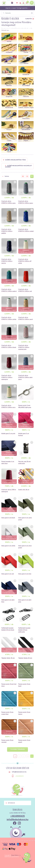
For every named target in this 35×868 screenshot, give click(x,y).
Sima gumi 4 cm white (8, 546)
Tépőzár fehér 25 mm (8, 658)
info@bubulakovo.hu (18, 819)
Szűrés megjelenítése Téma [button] (15, 160)
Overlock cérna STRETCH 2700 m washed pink (24, 347)
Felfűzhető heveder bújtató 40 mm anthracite (24, 630)
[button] (10, 176)
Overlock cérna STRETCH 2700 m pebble (7, 231)
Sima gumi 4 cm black (8, 518)
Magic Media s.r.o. (16, 855)
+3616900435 (19, 776)
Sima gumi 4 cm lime (25, 574)
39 (28, 756)
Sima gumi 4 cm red (8, 574)
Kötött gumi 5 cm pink (8, 433)
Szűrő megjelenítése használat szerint (18, 166)
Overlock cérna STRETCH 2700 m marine (7, 261)
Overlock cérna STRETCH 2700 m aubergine (7, 377)
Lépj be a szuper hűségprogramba (17, 8)
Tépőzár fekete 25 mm (25, 658)
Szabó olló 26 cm (24, 490)
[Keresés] (17, 13)
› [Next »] (32, 756)
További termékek (17, 749)
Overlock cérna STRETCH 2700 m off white (25, 261)
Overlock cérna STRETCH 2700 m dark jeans (25, 377)
